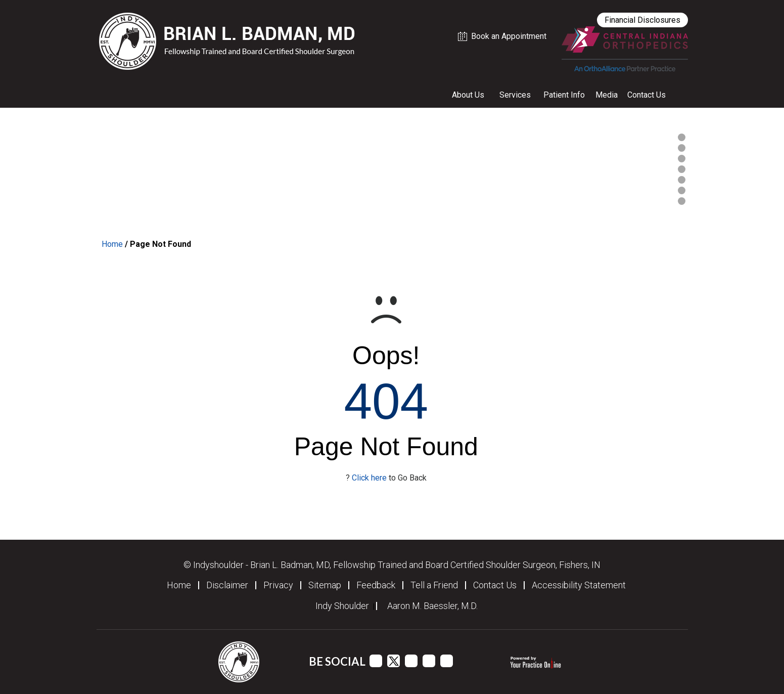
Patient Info (564, 95)
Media (607, 95)
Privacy (278, 585)
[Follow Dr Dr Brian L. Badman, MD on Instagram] (447, 661)
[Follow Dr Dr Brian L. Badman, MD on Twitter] (394, 661)
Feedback (376, 585)
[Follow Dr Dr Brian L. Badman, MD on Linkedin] (429, 661)
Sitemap (325, 585)
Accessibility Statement (579, 585)
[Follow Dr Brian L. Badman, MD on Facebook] (376, 661)
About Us (468, 95)
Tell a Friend (434, 585)
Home (112, 244)
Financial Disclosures (642, 20)
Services (515, 95)
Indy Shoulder (342, 606)
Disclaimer (227, 585)
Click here (369, 478)
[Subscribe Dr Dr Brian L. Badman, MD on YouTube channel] (411, 661)
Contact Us (647, 95)
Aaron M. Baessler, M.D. (432, 606)
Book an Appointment (509, 36)
